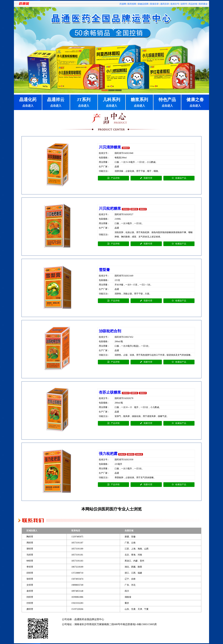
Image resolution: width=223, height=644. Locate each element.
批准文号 (175, 4)
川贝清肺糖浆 (110, 147)
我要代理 (146, 178)
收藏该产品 (179, 178)
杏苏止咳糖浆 (110, 392)
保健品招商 (143, 4)
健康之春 (195, 102)
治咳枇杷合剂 (110, 331)
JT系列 (84, 102)
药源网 (123, 4)
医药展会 (203, 4)
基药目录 (165, 4)
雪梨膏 (104, 270)
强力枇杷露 (108, 454)
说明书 (184, 4)
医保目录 (154, 4)
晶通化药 (28, 102)
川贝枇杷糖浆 (110, 208)
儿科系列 (111, 102)
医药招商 (132, 4)
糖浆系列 (139, 102)
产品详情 (114, 178)
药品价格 (193, 4)
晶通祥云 (56, 102)
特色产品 (167, 102)
